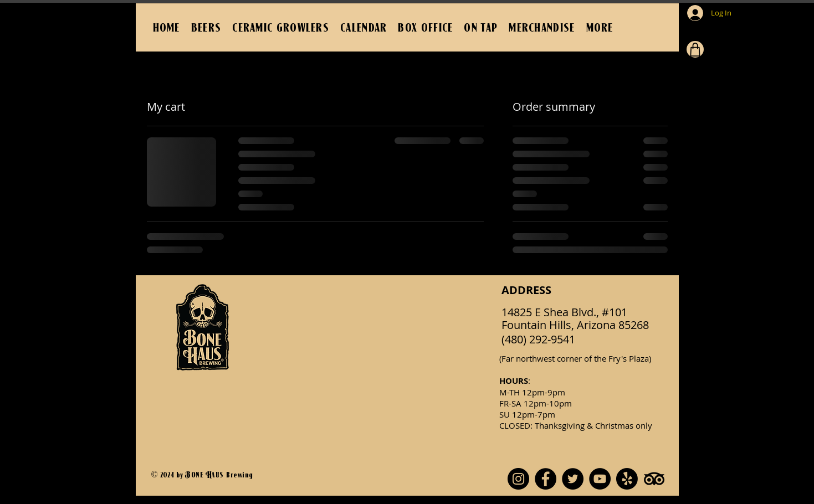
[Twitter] (573, 479)
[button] (600, 27)
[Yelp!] (627, 479)
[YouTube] (600, 479)
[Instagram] (518, 479)
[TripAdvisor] (654, 479)
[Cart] (695, 49)
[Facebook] (546, 479)
